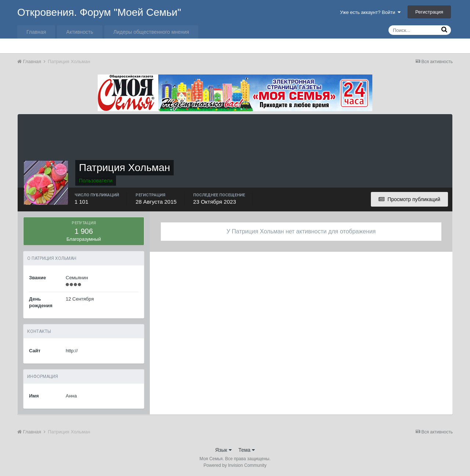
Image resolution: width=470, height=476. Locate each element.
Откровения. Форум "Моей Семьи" (99, 12)
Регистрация (429, 12)
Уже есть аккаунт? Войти (370, 12)
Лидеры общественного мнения (151, 32)
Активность (80, 32)
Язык (223, 450)
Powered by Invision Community (235, 465)
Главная (36, 32)
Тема (247, 450)
